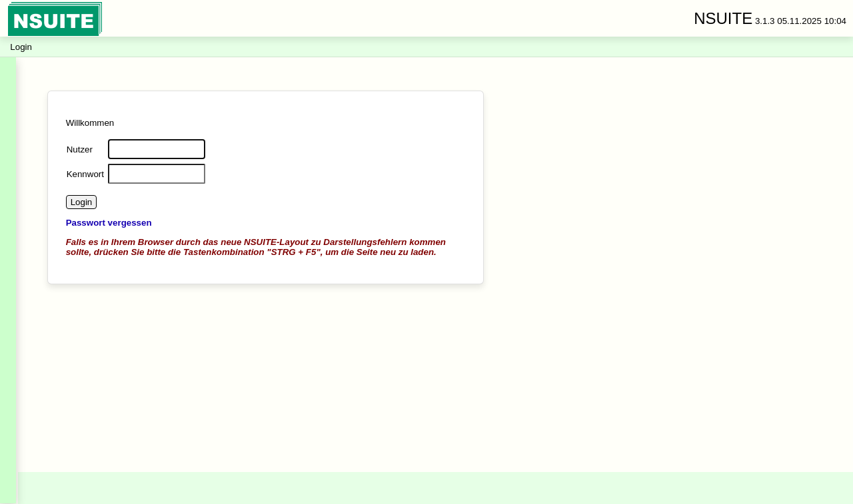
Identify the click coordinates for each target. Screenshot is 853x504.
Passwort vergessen (109, 223)
